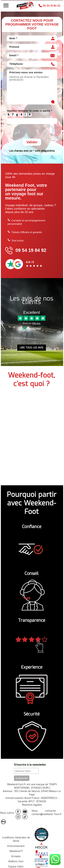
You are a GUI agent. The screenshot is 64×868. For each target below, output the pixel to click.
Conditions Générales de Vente (16, 840)
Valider (32, 143)
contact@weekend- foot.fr (47, 815)
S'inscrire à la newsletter (30, 766)
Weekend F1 (16, 852)
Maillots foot (16, 862)
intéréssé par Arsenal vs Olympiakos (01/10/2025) (32, 91)
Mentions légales (32, 806)
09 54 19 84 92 (49, 5)
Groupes (16, 857)
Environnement (16, 847)
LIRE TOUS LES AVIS (32, 349)
